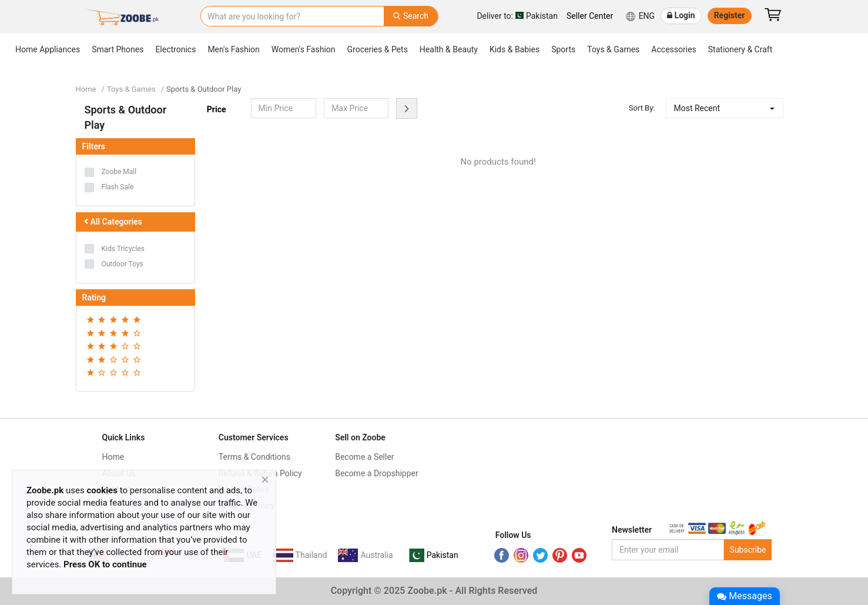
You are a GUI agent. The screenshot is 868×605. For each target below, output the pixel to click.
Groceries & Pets (378, 49)
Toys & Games (613, 49)
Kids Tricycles (123, 249)
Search (411, 16)
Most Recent (697, 108)
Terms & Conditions (254, 457)
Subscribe (748, 550)
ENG (640, 16)
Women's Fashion (304, 49)
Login (681, 15)
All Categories (112, 222)
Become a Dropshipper (377, 473)
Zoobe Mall (119, 172)
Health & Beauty (449, 49)
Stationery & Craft (740, 49)
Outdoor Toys (123, 264)
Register (730, 15)
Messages (744, 596)
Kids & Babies (515, 49)
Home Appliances (48, 49)
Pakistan (517, 16)
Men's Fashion (233, 49)
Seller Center (590, 16)
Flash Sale (118, 187)
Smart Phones (118, 49)
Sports (563, 49)
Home (86, 89)
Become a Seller (364, 457)
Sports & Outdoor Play (204, 89)
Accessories (673, 49)
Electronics (175, 49)
